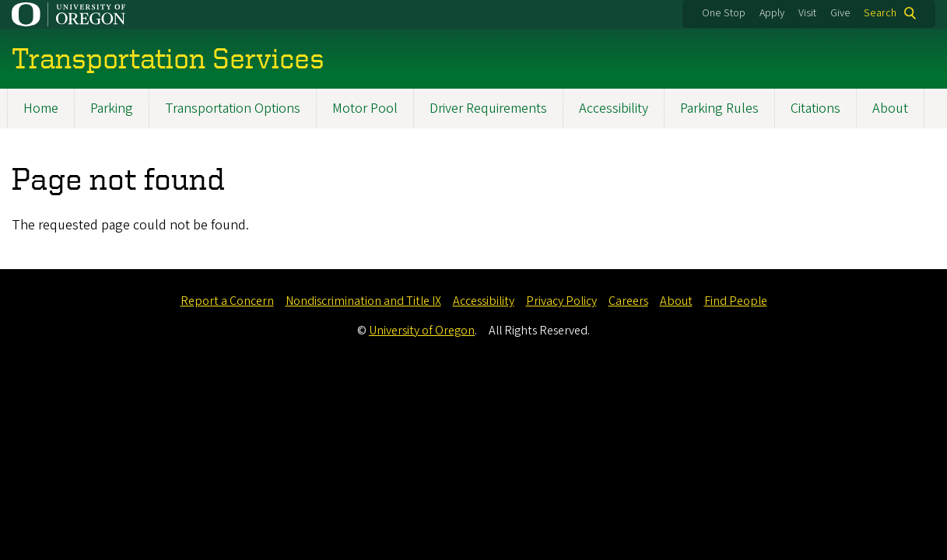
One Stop (724, 13)
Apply (772, 13)
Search (880, 13)
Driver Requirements (488, 108)
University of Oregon (422, 331)
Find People (736, 301)
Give (840, 13)
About (890, 108)
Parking (112, 108)
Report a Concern (227, 301)
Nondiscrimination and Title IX (363, 301)
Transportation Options (233, 108)
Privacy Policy (561, 301)
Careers (628, 301)
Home (41, 108)
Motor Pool (365, 108)
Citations (815, 108)
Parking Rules (719, 108)
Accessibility (614, 108)
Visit (807, 13)
